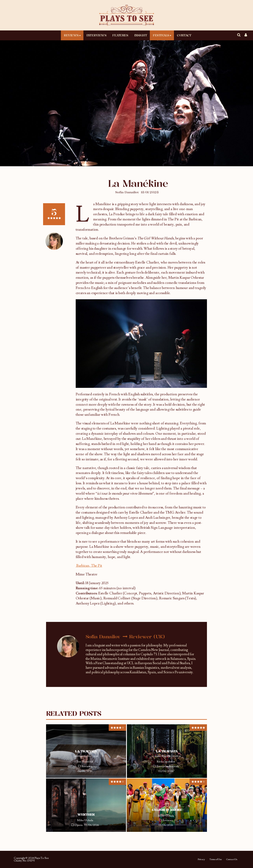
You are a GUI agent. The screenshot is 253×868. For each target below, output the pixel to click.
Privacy (201, 859)
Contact (184, 35)
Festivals (161, 35)
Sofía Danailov (127, 192)
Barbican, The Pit (89, 566)
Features (120, 35)
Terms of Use (216, 859)
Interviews (96, 35)
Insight (141, 35)
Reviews (71, 35)
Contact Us (232, 859)
